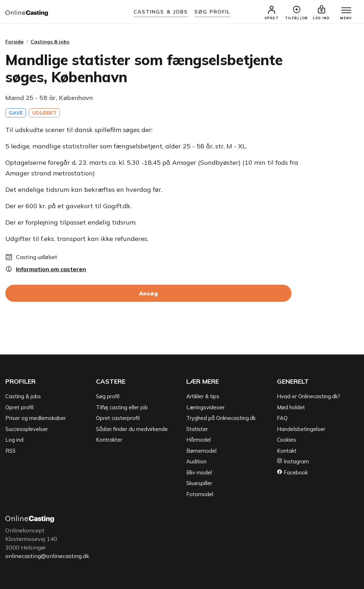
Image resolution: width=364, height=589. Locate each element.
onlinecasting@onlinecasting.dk (47, 556)
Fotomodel (200, 494)
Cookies (287, 440)
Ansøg (148, 293)
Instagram (293, 461)
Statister (197, 429)
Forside (14, 42)
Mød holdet (291, 407)
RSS (10, 451)
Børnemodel (201, 451)
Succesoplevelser (27, 429)
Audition (196, 461)
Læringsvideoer (205, 407)
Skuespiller (199, 483)
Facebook (292, 472)
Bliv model (199, 472)
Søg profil (108, 396)
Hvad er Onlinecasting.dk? (309, 396)
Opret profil (19, 407)
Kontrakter (109, 440)
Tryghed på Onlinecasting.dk (221, 418)
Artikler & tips (203, 396)
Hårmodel (199, 440)
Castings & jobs (161, 12)
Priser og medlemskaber (36, 418)
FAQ (282, 418)
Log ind (14, 440)
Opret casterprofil (118, 418)
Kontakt (287, 451)
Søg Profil (212, 12)
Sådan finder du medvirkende (132, 429)
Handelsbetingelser (301, 429)
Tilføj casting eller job (122, 407)
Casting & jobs (23, 396)
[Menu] (346, 11)
